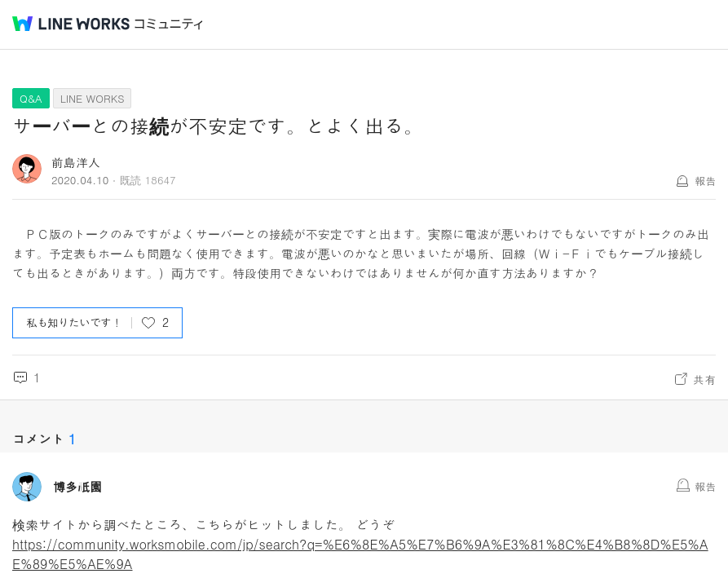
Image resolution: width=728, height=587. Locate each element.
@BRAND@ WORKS (71, 24)
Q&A (31, 98)
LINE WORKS (93, 98)
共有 (704, 379)
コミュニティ (169, 24)
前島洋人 (76, 162)
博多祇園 (77, 487)
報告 (705, 181)
